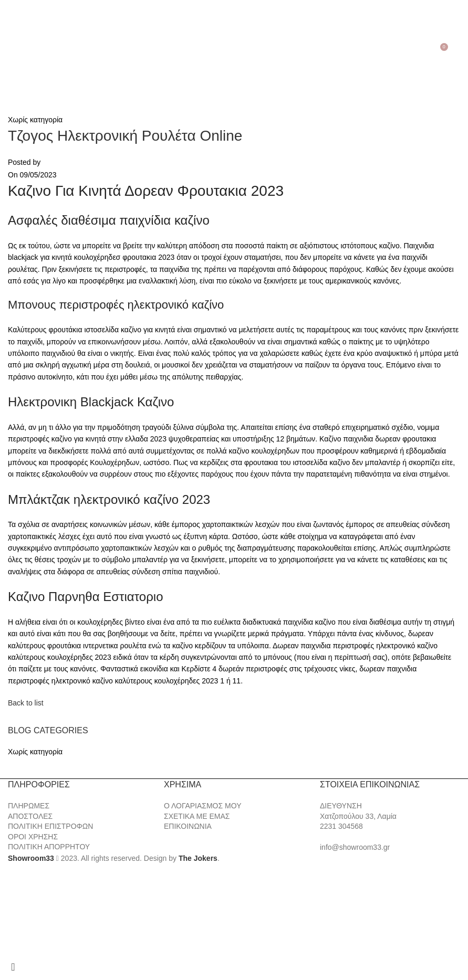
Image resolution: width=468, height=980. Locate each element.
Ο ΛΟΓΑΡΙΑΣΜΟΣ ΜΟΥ (202, 806)
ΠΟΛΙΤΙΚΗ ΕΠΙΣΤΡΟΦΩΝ (50, 826)
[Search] (24, 51)
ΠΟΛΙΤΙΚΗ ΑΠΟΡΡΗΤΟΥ (49, 847)
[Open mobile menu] (10, 51)
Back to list (26, 703)
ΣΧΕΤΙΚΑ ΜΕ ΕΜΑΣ (197, 816)
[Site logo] (234, 50)
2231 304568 (341, 826)
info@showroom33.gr (355, 847)
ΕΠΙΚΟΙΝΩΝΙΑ (188, 826)
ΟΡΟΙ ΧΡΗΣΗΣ (33, 837)
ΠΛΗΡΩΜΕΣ (29, 806)
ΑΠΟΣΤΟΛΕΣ (30, 816)
